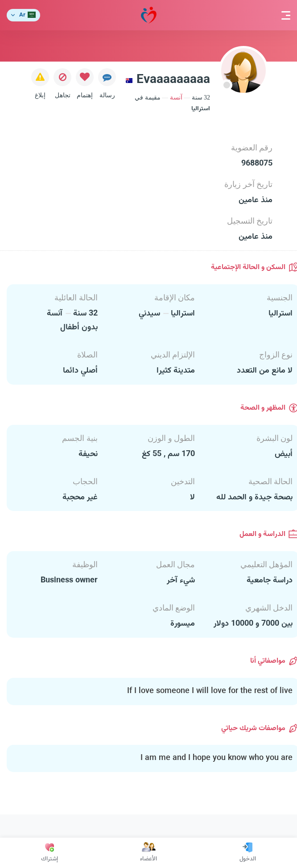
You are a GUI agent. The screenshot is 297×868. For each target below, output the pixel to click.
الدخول (248, 853)
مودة (149, 15)
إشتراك (49, 853)
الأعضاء (148, 853)
